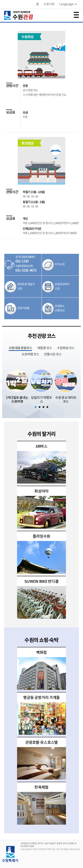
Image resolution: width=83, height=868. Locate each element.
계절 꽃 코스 (45, 348)
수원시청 (49, 4)
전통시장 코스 (53, 354)
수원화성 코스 (66, 348)
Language (68, 4)
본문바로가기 (0, 0)
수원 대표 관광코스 (20, 348)
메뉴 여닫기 (76, 15)
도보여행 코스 (30, 354)
